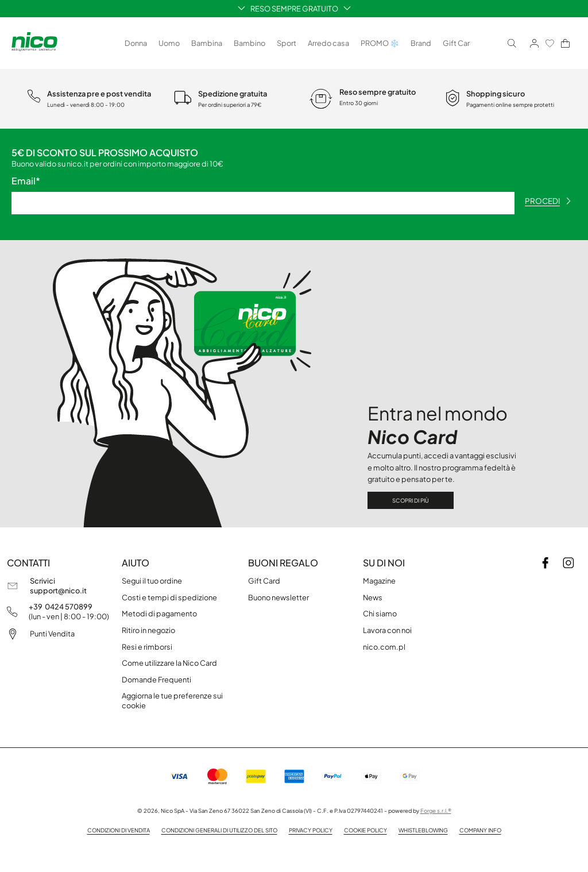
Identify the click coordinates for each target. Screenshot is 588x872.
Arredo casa (328, 43)
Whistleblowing (423, 830)
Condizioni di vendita (119, 830)
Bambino (249, 43)
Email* (26, 181)
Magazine (379, 581)
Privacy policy (311, 830)
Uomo (169, 43)
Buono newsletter (278, 597)
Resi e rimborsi (147, 647)
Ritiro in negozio (148, 630)
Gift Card (459, 43)
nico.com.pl (384, 647)
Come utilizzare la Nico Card (169, 663)
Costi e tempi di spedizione (169, 597)
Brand (421, 43)
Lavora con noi (387, 630)
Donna (136, 43)
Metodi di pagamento (159, 614)
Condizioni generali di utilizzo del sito (219, 830)
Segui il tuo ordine (152, 581)
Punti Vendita (52, 634)
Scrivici (42, 581)
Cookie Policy (365, 830)
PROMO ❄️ (380, 43)
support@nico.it (58, 591)
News (373, 597)
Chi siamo (380, 614)
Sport (287, 43)
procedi (548, 201)
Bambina (207, 43)
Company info (480, 830)
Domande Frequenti (156, 680)
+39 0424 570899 (61, 607)
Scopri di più (411, 500)
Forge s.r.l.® (436, 811)
